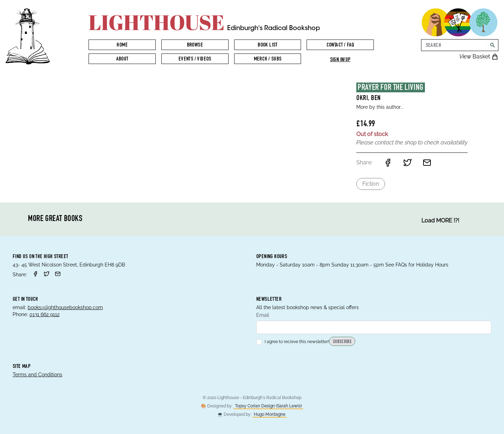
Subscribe (342, 342)
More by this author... (380, 107)
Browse (195, 45)
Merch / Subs (268, 59)
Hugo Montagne (269, 414)
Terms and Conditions (37, 375)
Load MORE (440, 221)
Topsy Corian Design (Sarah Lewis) (268, 406)
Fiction (371, 184)
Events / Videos (195, 59)
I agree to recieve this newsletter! (293, 342)
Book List (268, 45)
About (122, 59)
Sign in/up (340, 60)
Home (122, 45)
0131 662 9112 (44, 314)
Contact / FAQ (340, 45)
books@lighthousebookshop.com (65, 307)
